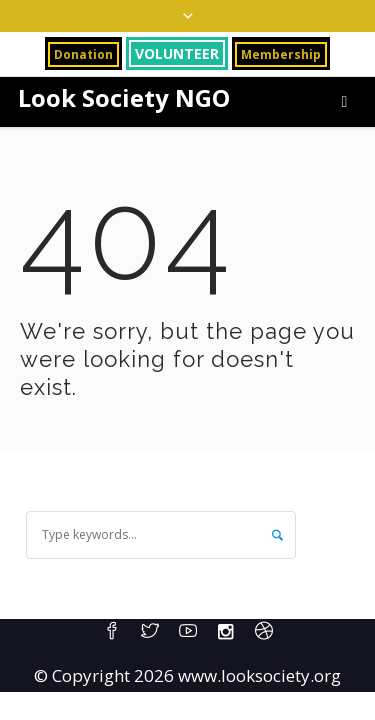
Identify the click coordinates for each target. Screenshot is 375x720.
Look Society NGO (124, 98)
